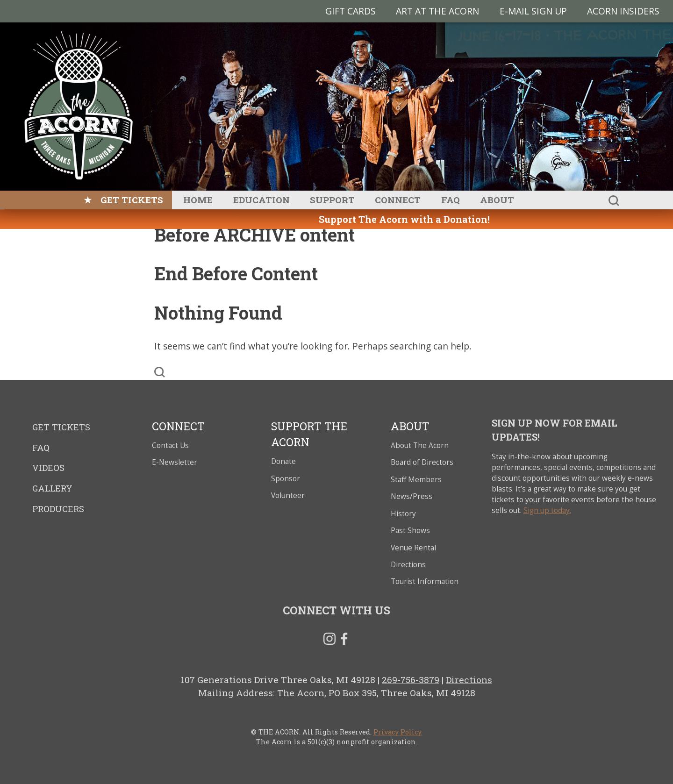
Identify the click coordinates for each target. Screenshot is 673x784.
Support (332, 200)
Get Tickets (132, 200)
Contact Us (170, 445)
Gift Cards (351, 11)
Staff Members (416, 480)
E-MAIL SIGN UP (533, 11)
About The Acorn (420, 445)
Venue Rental (413, 548)
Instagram (329, 641)
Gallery (52, 488)
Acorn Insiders (623, 11)
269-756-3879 (411, 680)
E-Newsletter (175, 462)
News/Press (412, 496)
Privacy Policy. (398, 732)
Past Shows (410, 531)
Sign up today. (547, 510)
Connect (398, 200)
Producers (58, 509)
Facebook (344, 641)
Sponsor (286, 479)
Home (198, 200)
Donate (283, 461)
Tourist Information (425, 581)
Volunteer (288, 495)
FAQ (451, 200)
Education (261, 200)
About (497, 200)
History (403, 514)
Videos (48, 468)
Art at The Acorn (437, 11)
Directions (408, 565)
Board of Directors (422, 462)
